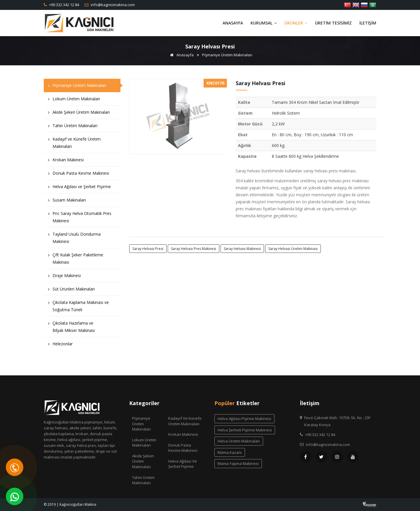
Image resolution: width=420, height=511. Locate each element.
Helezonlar (60, 345)
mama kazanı (230, 452)
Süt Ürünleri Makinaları (71, 290)
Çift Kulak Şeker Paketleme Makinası (76, 260)
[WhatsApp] (15, 496)
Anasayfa (233, 23)
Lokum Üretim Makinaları (74, 100)
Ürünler (296, 23)
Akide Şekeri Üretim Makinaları (79, 114)
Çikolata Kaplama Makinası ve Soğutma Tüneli (78, 307)
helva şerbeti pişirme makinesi (245, 430)
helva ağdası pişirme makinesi (244, 419)
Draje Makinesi (64, 277)
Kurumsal (264, 23)
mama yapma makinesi (238, 463)
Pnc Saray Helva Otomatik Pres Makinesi (80, 218)
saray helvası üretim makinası (293, 249)
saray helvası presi (148, 249)
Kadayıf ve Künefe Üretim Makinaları (74, 144)
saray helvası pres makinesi (194, 249)
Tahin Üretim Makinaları (73, 127)
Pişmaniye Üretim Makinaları (227, 55)
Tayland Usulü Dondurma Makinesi (74, 239)
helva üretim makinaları (239, 441)
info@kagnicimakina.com (112, 5)
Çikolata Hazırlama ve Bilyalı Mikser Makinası (71, 328)
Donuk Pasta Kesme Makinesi (79, 175)
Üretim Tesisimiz (333, 23)
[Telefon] (15, 467)
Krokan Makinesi (66, 161)
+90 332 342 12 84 (64, 5)
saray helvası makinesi (242, 249)
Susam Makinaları (67, 201)
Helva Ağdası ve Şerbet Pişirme (79, 188)
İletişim (368, 23)
